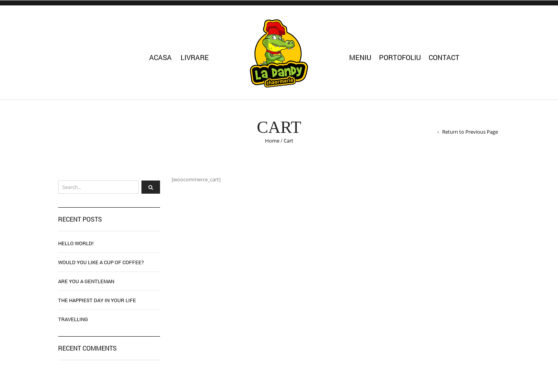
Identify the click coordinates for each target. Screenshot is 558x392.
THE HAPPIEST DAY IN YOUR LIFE (97, 300)
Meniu (360, 57)
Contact (444, 57)
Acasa (160, 57)
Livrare (195, 57)
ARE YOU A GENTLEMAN (86, 281)
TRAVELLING (73, 319)
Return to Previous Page (470, 132)
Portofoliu (400, 57)
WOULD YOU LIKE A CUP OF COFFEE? (101, 262)
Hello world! (76, 243)
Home (272, 141)
